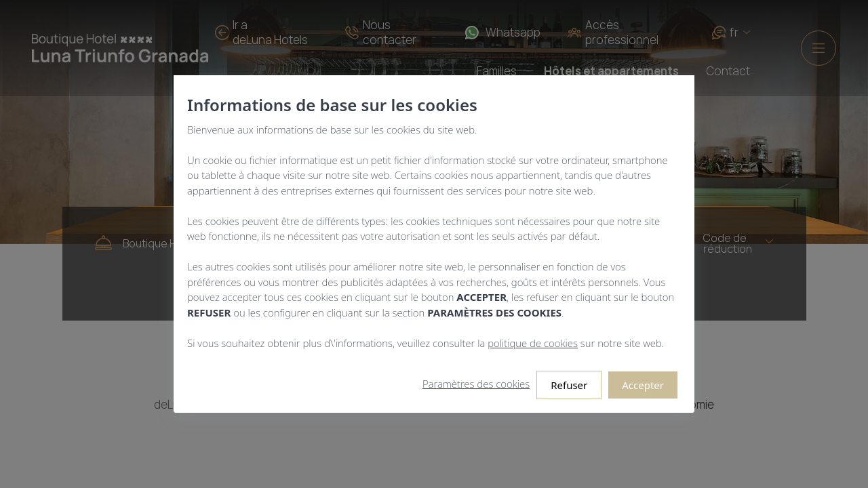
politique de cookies (533, 343)
